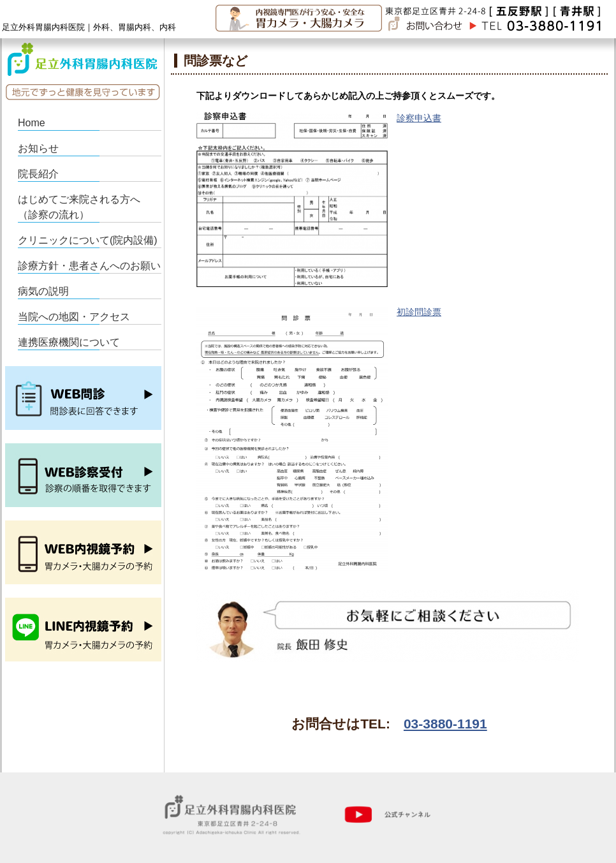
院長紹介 (38, 174)
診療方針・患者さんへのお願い (89, 266)
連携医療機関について (69, 342)
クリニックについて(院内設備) (88, 240)
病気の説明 (43, 291)
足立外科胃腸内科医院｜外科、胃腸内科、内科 (89, 27)
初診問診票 (419, 312)
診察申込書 (419, 118)
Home (32, 123)
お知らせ (38, 148)
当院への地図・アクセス (74, 317)
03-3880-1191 (445, 724)
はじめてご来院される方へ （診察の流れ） (84, 207)
